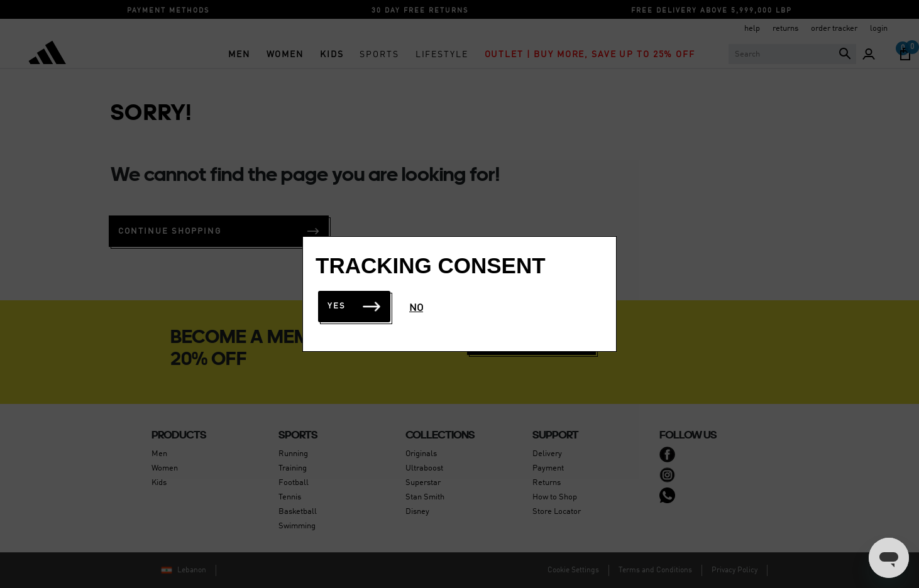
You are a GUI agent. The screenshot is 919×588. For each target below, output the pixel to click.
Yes (354, 306)
